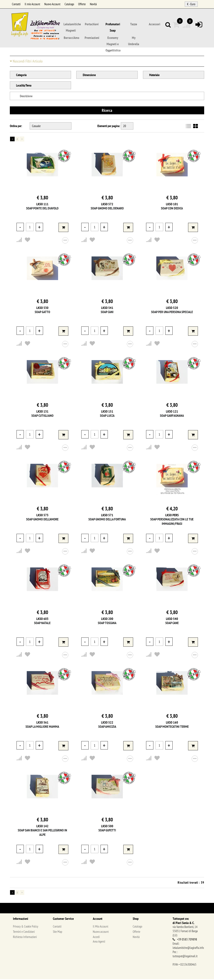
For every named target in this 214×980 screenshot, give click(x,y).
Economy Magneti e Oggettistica (113, 38)
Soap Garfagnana (172, 416)
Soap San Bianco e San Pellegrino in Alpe (42, 833)
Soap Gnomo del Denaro (107, 209)
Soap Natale (42, 624)
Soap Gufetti (107, 831)
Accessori (155, 24)
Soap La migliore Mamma (42, 727)
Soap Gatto (42, 313)
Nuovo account (101, 932)
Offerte (82, 4)
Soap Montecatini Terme (172, 727)
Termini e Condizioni (24, 932)
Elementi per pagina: (109, 127)
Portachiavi (92, 24)
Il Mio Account (101, 927)
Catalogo (69, 4)
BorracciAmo (71, 38)
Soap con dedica (172, 209)
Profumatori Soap (113, 25)
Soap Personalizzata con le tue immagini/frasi (172, 522)
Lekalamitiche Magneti (72, 25)
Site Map (58, 932)
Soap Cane (172, 624)
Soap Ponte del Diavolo (42, 209)
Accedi (96, 938)
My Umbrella (134, 38)
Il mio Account (32, 4)
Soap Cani (107, 313)
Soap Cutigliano (42, 416)
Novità (93, 4)
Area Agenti (99, 942)
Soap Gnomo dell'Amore (42, 520)
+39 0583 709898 (187, 940)
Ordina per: (16, 127)
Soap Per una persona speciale (172, 313)
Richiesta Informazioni (25, 938)
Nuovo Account (52, 4)
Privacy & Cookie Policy (26, 927)
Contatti (16, 4)
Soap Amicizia (107, 727)
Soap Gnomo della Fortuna (107, 520)
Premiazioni (92, 38)
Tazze (134, 24)
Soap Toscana (107, 624)
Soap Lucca (107, 416)
